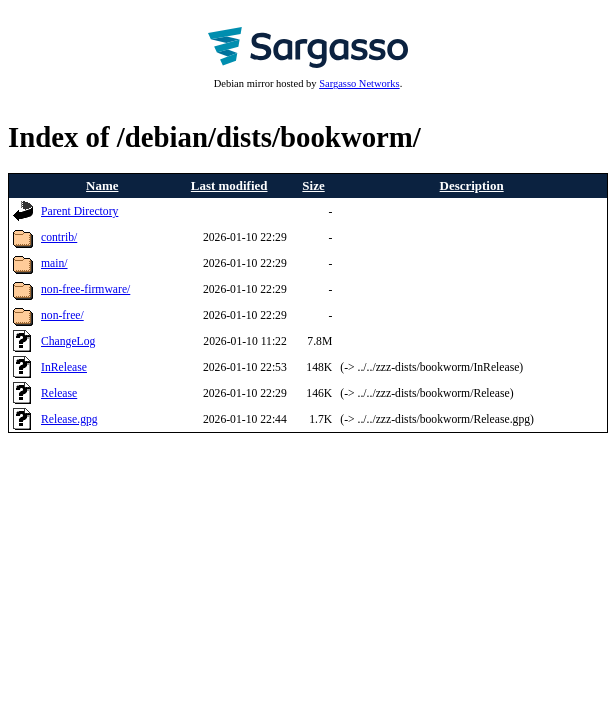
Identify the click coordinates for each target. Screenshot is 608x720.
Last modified (229, 185)
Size (313, 185)
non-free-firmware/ (85, 289)
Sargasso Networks (359, 83)
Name (102, 185)
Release (59, 393)
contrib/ (59, 237)
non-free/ (62, 315)
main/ (54, 263)
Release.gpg (69, 419)
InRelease (64, 367)
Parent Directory (79, 211)
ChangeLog (68, 341)
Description (472, 185)
